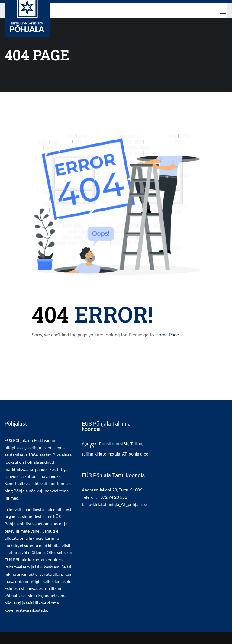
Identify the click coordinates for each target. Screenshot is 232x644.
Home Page (167, 335)
